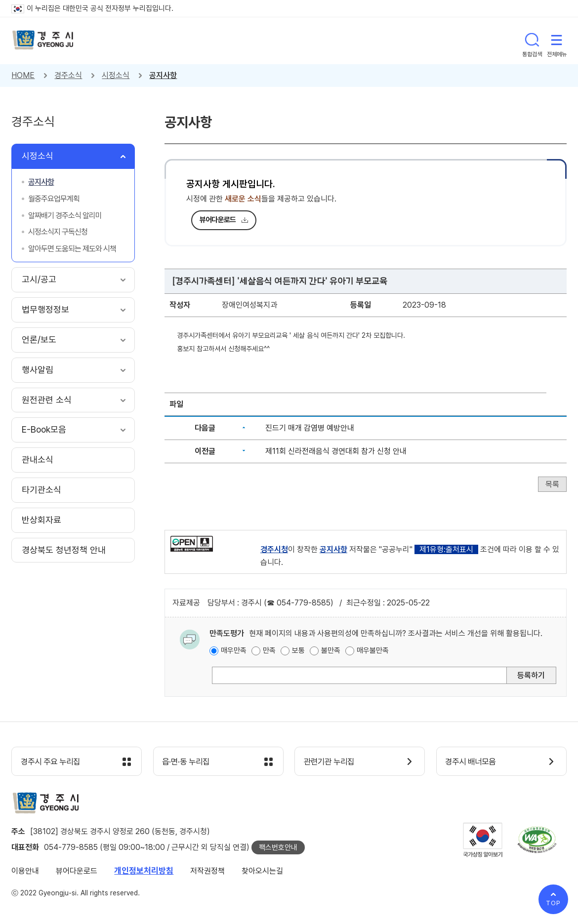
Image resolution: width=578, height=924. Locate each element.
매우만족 (234, 650)
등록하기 (531, 675)
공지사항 (163, 75)
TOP (553, 903)
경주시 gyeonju (43, 41)
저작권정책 (207, 871)
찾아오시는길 (262, 871)
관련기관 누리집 (332, 762)
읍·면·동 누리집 (189, 762)
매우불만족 (373, 650)
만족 (269, 650)
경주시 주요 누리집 (53, 762)
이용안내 (25, 871)
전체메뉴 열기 (557, 40)
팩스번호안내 (278, 848)
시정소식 (116, 75)
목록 (552, 484)
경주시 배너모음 (474, 762)
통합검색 (532, 40)
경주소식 (68, 75)
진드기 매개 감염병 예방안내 (310, 428)
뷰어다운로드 (218, 220)
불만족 (331, 650)
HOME (23, 75)
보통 (298, 650)
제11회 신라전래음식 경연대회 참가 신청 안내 (336, 451)
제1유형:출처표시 (446, 549)
